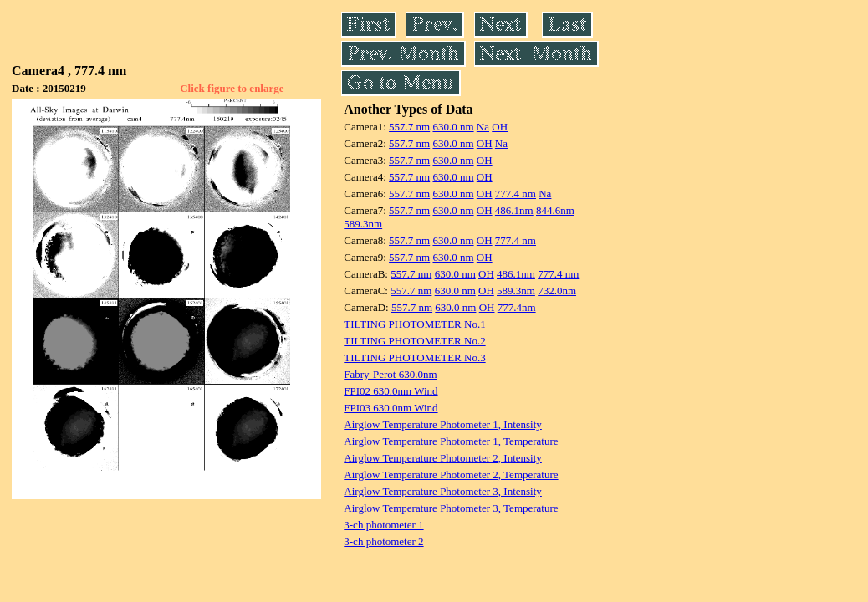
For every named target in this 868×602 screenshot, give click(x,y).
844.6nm (555, 210)
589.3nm (363, 224)
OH (500, 127)
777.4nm (517, 307)
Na (483, 127)
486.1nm (514, 210)
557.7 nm (409, 127)
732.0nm (557, 291)
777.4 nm (516, 194)
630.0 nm (453, 127)
